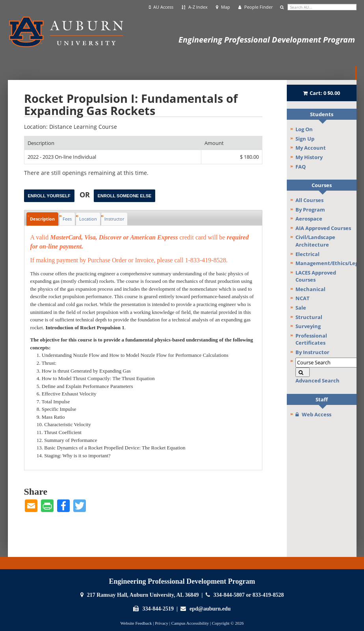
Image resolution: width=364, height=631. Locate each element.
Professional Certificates (311, 339)
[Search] (303, 372)
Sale (301, 308)
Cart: (321, 93)
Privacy (162, 623)
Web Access (313, 414)
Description (42, 219)
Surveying (308, 326)
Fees (67, 219)
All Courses (309, 200)
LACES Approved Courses (316, 276)
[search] (322, 7)
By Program (310, 210)
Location (88, 219)
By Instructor (312, 352)
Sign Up (305, 139)
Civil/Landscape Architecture (315, 241)
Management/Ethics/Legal (326, 263)
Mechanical (310, 289)
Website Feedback (136, 623)
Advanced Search (318, 380)
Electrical (307, 254)
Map (223, 7)
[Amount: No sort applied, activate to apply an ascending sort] (232, 143)
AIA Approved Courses (323, 228)
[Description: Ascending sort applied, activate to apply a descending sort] (113, 143)
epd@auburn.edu (210, 609)
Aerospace (309, 219)
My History (309, 157)
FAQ (301, 167)
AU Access (161, 7)
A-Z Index (195, 7)
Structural (309, 317)
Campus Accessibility (190, 623)
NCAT (303, 298)
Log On (304, 129)
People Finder (255, 7)
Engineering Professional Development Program (267, 40)
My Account (311, 148)
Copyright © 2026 (228, 623)
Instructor (114, 219)
